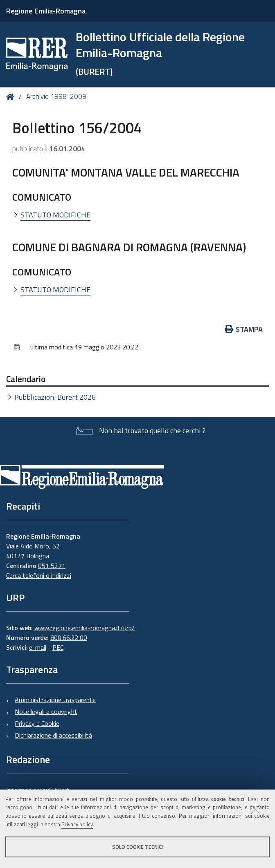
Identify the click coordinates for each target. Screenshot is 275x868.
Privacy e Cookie (37, 723)
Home (12, 97)
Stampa (244, 329)
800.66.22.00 (69, 638)
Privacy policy (77, 824)
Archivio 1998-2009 (56, 96)
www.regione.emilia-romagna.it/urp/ (85, 628)
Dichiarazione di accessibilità (53, 735)
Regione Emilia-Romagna (46, 11)
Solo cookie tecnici (137, 847)
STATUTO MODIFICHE (55, 215)
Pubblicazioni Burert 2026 (55, 397)
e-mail (38, 647)
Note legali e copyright (46, 711)
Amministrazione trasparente (55, 700)
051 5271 (52, 566)
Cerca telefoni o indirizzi (39, 575)
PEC (58, 647)
